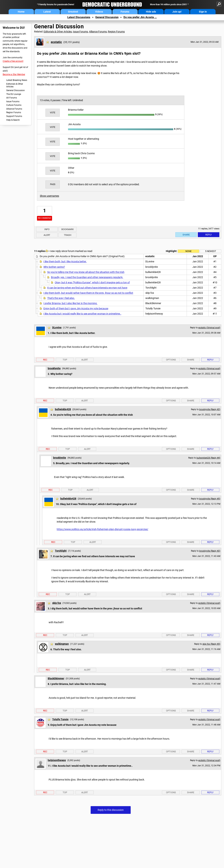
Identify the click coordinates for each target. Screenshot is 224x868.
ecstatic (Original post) (209, 328)
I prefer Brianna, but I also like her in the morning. (70, 303)
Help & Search (13, 120)
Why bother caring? (54, 267)
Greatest (73, 12)
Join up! (177, 12)
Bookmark (68, 229)
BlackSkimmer (56, 678)
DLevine (57, 327)
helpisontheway (57, 760)
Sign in (203, 12)
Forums (125, 12)
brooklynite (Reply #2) (210, 409)
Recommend (45, 218)
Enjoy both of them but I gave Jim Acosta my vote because (76, 308)
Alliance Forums (14, 109)
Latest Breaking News (17, 80)
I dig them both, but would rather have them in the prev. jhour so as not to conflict (88, 293)
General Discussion (107, 17)
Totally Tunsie (60, 719)
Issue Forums (13, 102)
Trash (68, 235)
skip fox (57, 603)
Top (65, 360)
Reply (209, 235)
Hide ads (151, 12)
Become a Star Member (14, 74)
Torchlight (61, 551)
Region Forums (14, 112)
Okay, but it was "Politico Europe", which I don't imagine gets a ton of (92, 282)
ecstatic (56, 42)
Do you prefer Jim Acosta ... (140, 17)
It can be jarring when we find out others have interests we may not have (87, 288)
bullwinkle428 (63, 409)
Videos (99, 12)
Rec (45, 360)
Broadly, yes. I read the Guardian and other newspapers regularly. (87, 277)
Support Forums (14, 116)
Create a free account (13, 61)
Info (47, 229)
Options (171, 360)
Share (186, 235)
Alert (47, 235)
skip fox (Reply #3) (211, 644)
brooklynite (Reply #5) (210, 499)
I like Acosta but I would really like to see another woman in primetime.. (82, 314)
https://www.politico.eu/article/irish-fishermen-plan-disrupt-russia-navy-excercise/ (102, 529)
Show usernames (49, 196)
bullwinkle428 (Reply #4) (208, 458)
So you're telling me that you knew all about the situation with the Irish (86, 272)
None (188, 251)
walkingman (62, 644)
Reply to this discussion (111, 810)
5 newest (211, 251)
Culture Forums (14, 105)
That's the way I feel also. (61, 298)
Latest (47, 12)
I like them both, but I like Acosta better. (65, 261)
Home (21, 12)
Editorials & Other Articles (15, 85)
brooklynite (54, 368)
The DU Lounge (14, 94)
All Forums (12, 98)
